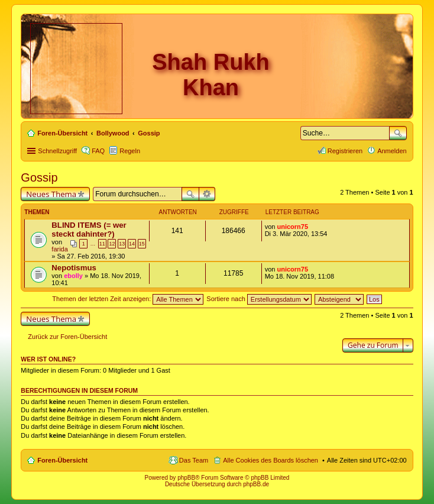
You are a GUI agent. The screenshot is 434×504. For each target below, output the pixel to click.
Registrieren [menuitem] (345, 151)
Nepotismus (74, 268)
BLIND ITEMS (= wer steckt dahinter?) (89, 230)
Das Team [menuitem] (194, 460)
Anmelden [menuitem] (392, 151)
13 (122, 244)
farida (60, 249)
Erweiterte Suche (207, 194)
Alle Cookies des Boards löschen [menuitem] (271, 460)
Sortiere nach (259, 299)
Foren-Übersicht (62, 460)
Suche (398, 133)
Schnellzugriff (57, 151)
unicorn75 (292, 227)
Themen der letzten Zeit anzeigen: (128, 299)
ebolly (73, 276)
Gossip (39, 177)
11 (102, 244)
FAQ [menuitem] (98, 151)
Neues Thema (51, 194)
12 (112, 244)
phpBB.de (256, 484)
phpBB (186, 478)
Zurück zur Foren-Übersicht (67, 337)
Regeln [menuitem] (130, 151)
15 (142, 244)
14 (132, 244)
